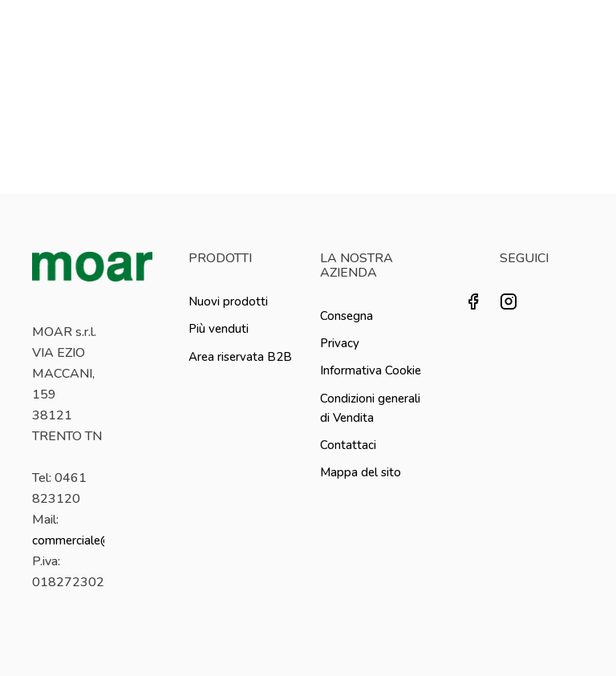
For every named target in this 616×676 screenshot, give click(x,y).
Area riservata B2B (240, 357)
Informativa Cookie (371, 370)
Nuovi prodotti (228, 302)
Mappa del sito (361, 472)
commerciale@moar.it (91, 540)
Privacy (340, 343)
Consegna (346, 316)
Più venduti (219, 329)
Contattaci (348, 445)
